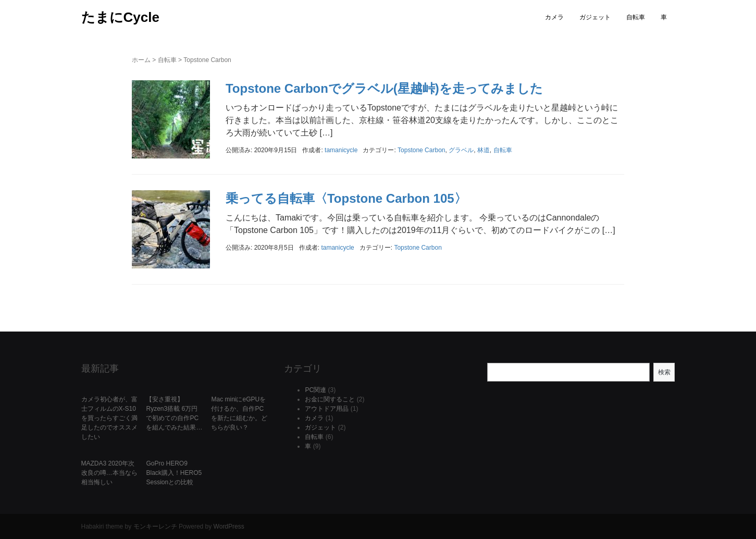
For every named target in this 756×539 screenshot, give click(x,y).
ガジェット (595, 17)
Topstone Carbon (421, 150)
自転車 (636, 17)
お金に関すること (330, 399)
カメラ (554, 17)
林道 (484, 150)
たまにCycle (120, 17)
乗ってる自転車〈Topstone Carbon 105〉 (346, 198)
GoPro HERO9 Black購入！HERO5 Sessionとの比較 (174, 473)
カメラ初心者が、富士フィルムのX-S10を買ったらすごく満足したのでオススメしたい (109, 418)
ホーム (141, 60)
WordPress (229, 526)
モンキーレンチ (155, 526)
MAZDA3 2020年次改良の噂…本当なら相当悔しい (109, 473)
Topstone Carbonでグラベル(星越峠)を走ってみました (384, 88)
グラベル (461, 150)
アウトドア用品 (327, 409)
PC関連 (315, 390)
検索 (664, 372)
